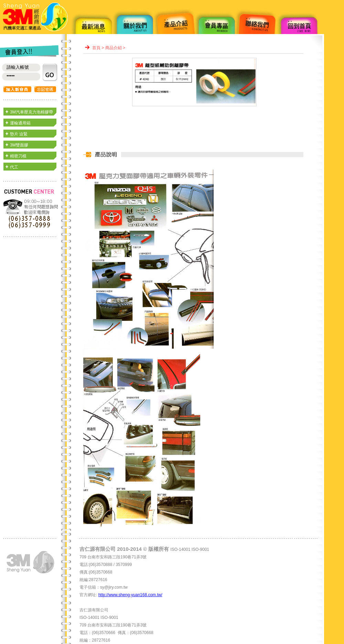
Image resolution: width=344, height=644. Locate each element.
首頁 (96, 48)
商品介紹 (114, 48)
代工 (14, 167)
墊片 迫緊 (19, 134)
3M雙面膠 (19, 145)
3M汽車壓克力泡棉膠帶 (31, 112)
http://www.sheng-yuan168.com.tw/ (130, 595)
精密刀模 (18, 156)
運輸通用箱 (20, 123)
